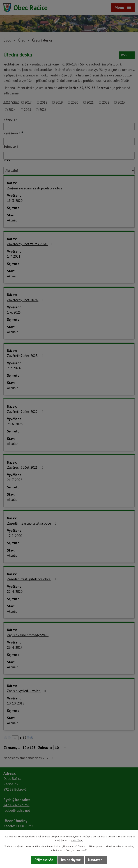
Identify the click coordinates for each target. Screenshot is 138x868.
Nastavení (96, 860)
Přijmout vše (44, 860)
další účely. (77, 840)
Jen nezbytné (71, 860)
